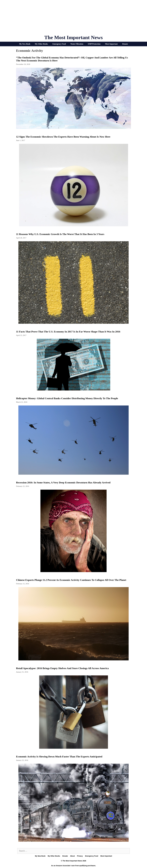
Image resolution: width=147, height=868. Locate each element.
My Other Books (41, 44)
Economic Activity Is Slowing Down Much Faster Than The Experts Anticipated (59, 757)
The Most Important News (74, 37)
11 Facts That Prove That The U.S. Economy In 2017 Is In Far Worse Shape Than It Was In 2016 (68, 332)
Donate (125, 44)
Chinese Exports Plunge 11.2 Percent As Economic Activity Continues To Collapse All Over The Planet (71, 580)
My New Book (25, 44)
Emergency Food (59, 44)
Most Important (111, 44)
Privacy (80, 856)
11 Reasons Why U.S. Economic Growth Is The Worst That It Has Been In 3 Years (60, 234)
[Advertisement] (73, 18)
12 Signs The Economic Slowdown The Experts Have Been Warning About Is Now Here (63, 137)
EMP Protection (94, 44)
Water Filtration (77, 44)
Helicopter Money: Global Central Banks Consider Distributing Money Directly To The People (67, 398)
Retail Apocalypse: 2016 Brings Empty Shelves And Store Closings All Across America (62, 668)
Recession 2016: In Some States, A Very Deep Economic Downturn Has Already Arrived (63, 482)
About (72, 856)
